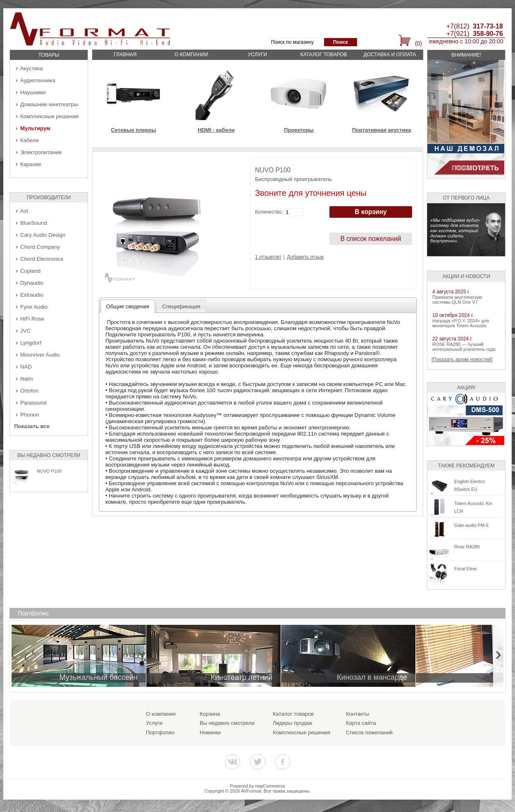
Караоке (31, 164)
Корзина (210, 714)
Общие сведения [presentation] (128, 306)
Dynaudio (32, 283)
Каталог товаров (323, 55)
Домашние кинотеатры (49, 104)
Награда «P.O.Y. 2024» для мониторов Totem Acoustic (461, 323)
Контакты (358, 714)
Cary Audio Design (43, 235)
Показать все (32, 426)
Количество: (269, 212)
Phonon (30, 415)
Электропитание (41, 152)
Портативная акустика (382, 130)
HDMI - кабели (216, 130)
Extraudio (32, 295)
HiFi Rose (32, 319)
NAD (26, 367)
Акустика (32, 68)
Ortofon (29, 391)
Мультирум (35, 128)
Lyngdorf (31, 343)
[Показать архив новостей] (462, 360)
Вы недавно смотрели (227, 723)
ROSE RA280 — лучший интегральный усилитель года (464, 347)
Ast (24, 211)
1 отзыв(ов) (268, 257)
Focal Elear (466, 569)
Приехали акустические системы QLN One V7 (457, 300)
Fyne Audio (34, 307)
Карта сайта (361, 723)
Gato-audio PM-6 (471, 525)
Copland (30, 271)
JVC (25, 331)
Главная (125, 55)
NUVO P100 (49, 471)
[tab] (128, 306)
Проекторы (299, 130)
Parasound (33, 403)
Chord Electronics (42, 259)
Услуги (258, 55)
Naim (27, 379)
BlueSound (34, 223)
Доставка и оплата (390, 55)
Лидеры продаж (293, 723)
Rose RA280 (467, 547)
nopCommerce (270, 786)
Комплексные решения (49, 116)
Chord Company (40, 247)
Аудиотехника (38, 80)
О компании (191, 55)
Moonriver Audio (40, 355)
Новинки (210, 732)
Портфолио (160, 732)
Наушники (33, 92)
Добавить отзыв (305, 257)
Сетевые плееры (133, 130)
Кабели (29, 140)
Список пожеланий (369, 732)
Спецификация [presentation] (181, 306)
